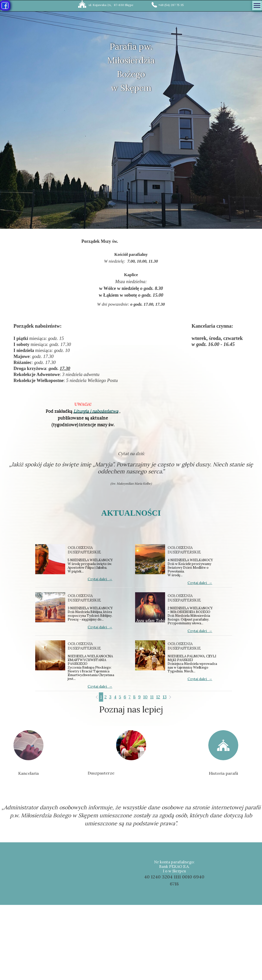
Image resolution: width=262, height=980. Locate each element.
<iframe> (131, 942)
